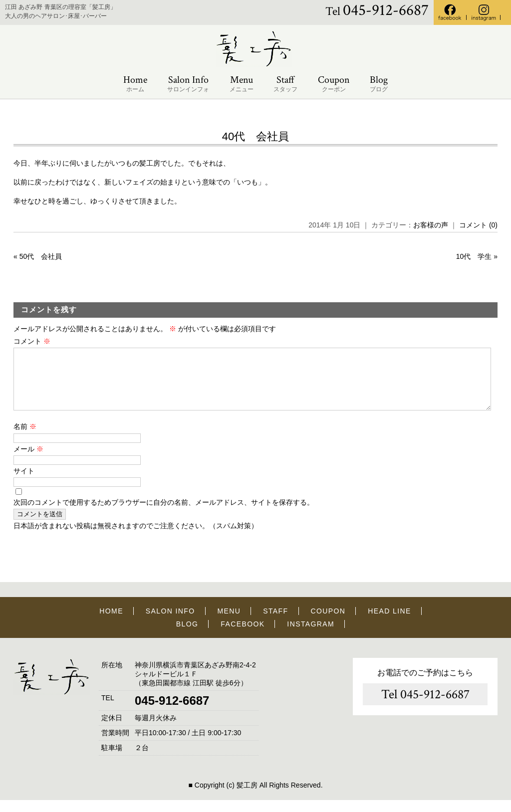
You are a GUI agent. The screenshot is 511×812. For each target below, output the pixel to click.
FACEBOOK (243, 636)
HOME (111, 623)
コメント (32, 341)
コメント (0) (478, 225)
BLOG (187, 636)
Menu (242, 84)
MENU (229, 623)
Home (135, 84)
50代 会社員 (41, 256)
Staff (285, 84)
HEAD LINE (389, 623)
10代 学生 (474, 256)
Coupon (334, 84)
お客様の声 (431, 225)
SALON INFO (170, 623)
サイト (24, 483)
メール (28, 461)
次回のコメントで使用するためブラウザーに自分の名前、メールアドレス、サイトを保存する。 (164, 514)
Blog (379, 84)
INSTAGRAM (311, 636)
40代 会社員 (255, 136)
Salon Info (188, 84)
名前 (25, 438)
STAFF (275, 623)
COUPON (328, 623)
